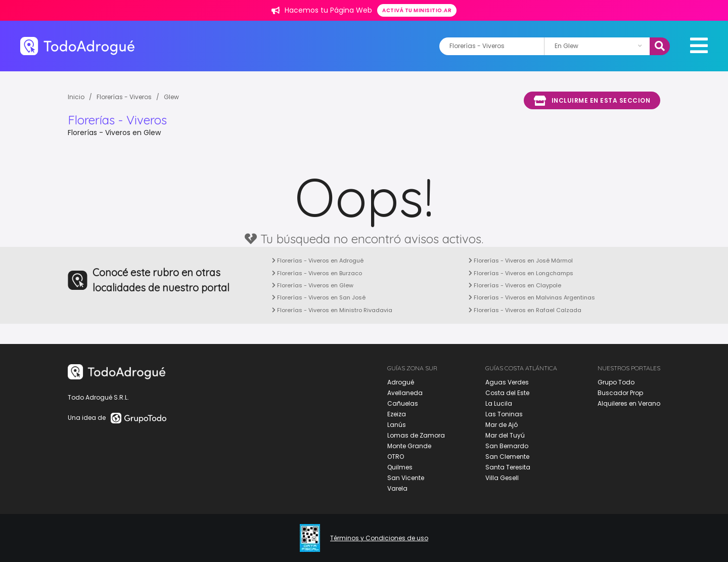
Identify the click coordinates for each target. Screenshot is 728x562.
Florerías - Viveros (124, 97)
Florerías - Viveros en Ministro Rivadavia (332, 310)
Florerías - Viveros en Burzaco (317, 273)
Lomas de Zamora (416, 435)
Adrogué (401, 382)
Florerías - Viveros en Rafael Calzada (525, 310)
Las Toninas (504, 414)
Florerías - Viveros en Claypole (515, 285)
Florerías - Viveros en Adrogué (318, 261)
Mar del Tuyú (505, 435)
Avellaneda (405, 393)
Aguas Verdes (507, 382)
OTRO (396, 457)
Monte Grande (409, 446)
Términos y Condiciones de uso (379, 538)
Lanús (397, 425)
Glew (171, 97)
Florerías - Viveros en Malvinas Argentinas (532, 297)
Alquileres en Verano (629, 403)
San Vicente (406, 478)
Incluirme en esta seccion (592, 101)
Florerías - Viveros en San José (319, 297)
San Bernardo (507, 446)
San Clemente (507, 457)
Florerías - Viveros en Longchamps (521, 273)
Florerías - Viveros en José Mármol (521, 261)
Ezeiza (397, 414)
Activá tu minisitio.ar (417, 10)
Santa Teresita (508, 467)
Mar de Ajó (502, 425)
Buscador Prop (620, 393)
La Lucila (499, 403)
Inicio (76, 97)
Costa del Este (507, 393)
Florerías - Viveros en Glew (313, 285)
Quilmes (400, 467)
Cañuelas (403, 403)
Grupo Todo (616, 382)
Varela (397, 488)
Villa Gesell (502, 478)
